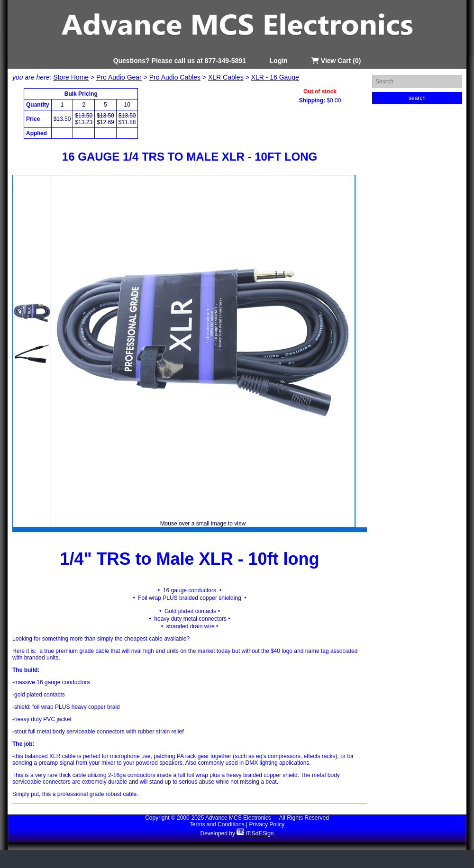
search (417, 98)
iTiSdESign (260, 833)
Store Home (71, 77)
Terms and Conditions (217, 824)
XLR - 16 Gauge (275, 77)
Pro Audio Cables (175, 77)
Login (279, 61)
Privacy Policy (267, 824)
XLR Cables (226, 77)
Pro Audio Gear (119, 77)
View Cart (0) (336, 61)
